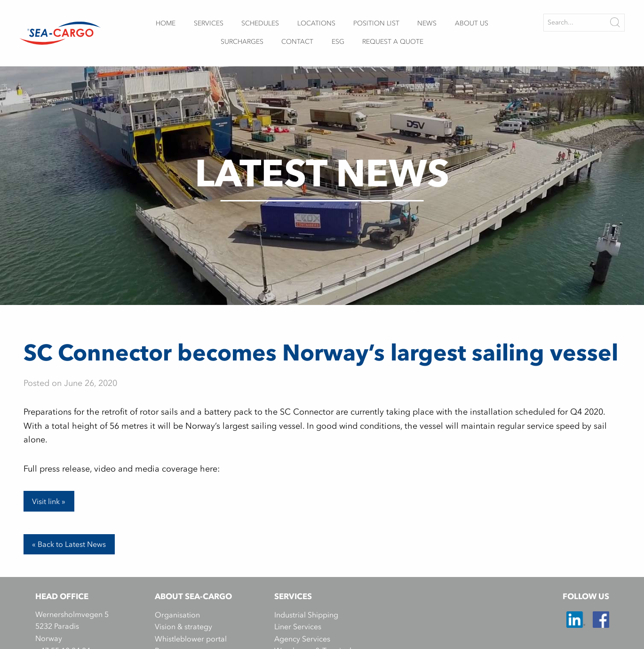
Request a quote (393, 42)
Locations (316, 23)
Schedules (260, 23)
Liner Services (298, 626)
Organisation (177, 615)
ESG (338, 42)
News (427, 23)
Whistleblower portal (191, 639)
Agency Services (302, 639)
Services (209, 23)
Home (166, 23)
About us (472, 23)
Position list (376, 23)
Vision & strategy (183, 626)
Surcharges (242, 42)
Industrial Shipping (306, 615)
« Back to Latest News (69, 544)
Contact (297, 42)
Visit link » (49, 501)
